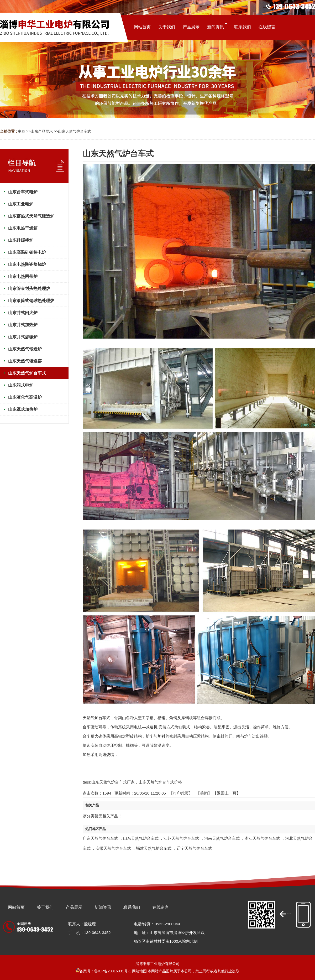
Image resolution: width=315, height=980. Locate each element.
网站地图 (139, 971)
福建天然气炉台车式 (154, 848)
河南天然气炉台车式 (222, 838)
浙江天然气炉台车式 (262, 838)
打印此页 (181, 793)
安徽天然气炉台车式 (113, 848)
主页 (22, 131)
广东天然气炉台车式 (100, 838)
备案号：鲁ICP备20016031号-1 (103, 971)
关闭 (204, 793)
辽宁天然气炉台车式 (194, 848)
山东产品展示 (42, 131)
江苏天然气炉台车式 (181, 838)
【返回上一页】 (227, 793)
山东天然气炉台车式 (75, 131)
